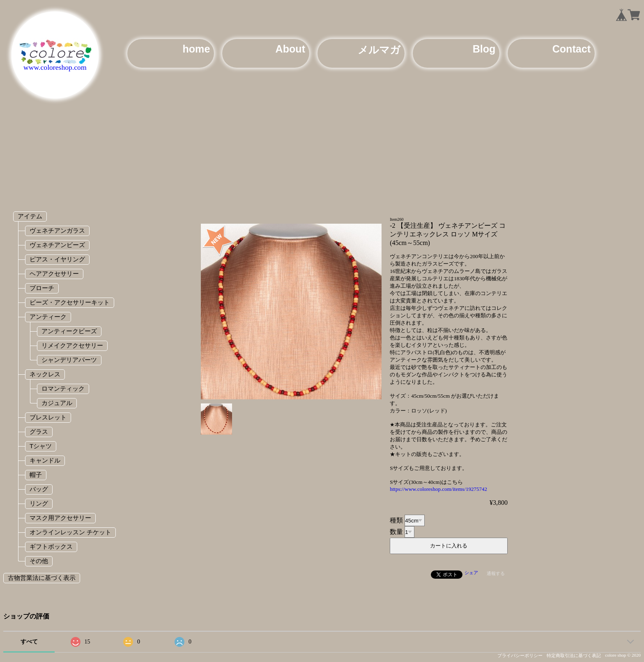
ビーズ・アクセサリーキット (70, 302)
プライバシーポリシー (520, 655)
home (196, 49)
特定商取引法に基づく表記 (574, 655)
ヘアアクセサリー (54, 274)
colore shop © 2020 (623, 655)
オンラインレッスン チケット (70, 532)
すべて (29, 642)
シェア (471, 573)
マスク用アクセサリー (60, 518)
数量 (396, 532)
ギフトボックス (51, 546)
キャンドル (45, 460)
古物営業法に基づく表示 (42, 578)
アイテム (30, 216)
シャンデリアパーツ (69, 360)
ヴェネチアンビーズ (57, 245)
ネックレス (45, 374)
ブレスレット (48, 417)
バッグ (39, 489)
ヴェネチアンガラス (57, 230)
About (290, 49)
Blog (484, 49)
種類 (396, 520)
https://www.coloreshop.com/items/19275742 (438, 489)
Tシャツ (41, 446)
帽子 (36, 475)
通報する (496, 573)
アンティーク (48, 317)
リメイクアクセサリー (72, 345)
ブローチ (42, 288)
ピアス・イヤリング (57, 259)
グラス (39, 432)
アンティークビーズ (69, 331)
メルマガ (379, 50)
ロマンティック (63, 388)
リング (39, 503)
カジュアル (57, 403)
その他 (39, 561)
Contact (572, 49)
